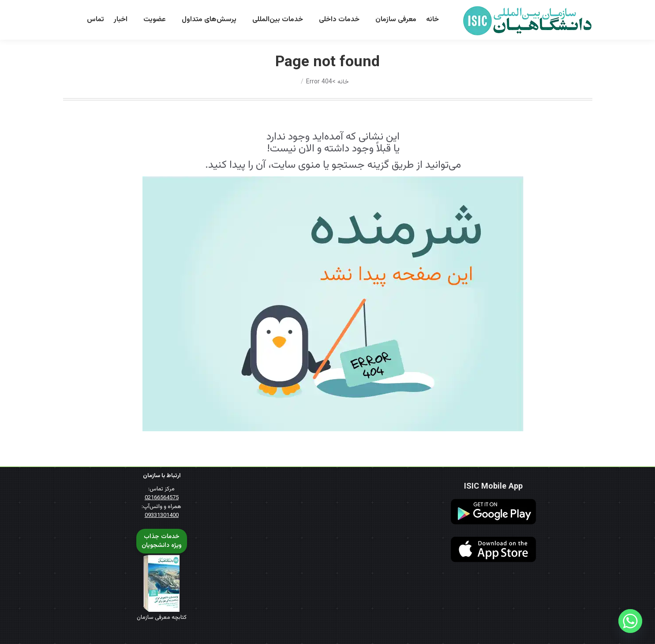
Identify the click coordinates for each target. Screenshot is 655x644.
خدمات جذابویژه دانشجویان (162, 541)
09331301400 (162, 516)
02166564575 (162, 498)
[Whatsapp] (630, 621)
